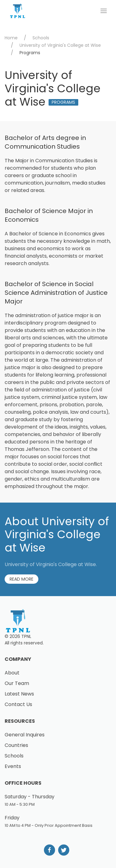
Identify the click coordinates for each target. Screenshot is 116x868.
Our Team (17, 683)
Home (11, 38)
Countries (16, 745)
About (12, 673)
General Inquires (25, 735)
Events (13, 766)
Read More (21, 579)
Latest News (19, 694)
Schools (41, 38)
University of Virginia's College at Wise (60, 45)
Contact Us (18, 704)
